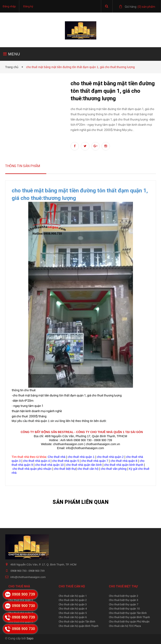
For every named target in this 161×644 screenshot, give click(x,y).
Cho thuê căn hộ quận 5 (73, 613)
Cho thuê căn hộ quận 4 (73, 609)
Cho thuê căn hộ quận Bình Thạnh (79, 626)
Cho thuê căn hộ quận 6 (73, 617)
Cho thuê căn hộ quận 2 (73, 600)
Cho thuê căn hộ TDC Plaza (125, 626)
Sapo (30, 638)
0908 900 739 (36, 571)
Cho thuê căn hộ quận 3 (73, 604)
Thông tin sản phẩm (23, 166)
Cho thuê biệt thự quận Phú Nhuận (129, 622)
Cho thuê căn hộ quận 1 (73, 596)
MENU (12, 54)
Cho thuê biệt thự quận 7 (124, 604)
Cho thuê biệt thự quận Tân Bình (128, 613)
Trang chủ (13, 67)
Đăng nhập (9, 6)
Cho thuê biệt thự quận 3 (124, 600)
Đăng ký (28, 6)
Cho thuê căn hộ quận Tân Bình (77, 622)
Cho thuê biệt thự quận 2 (124, 596)
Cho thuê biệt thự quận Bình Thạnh (129, 617)
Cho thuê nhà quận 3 (21, 600)
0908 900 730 (19, 571)
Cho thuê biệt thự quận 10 (124, 609)
